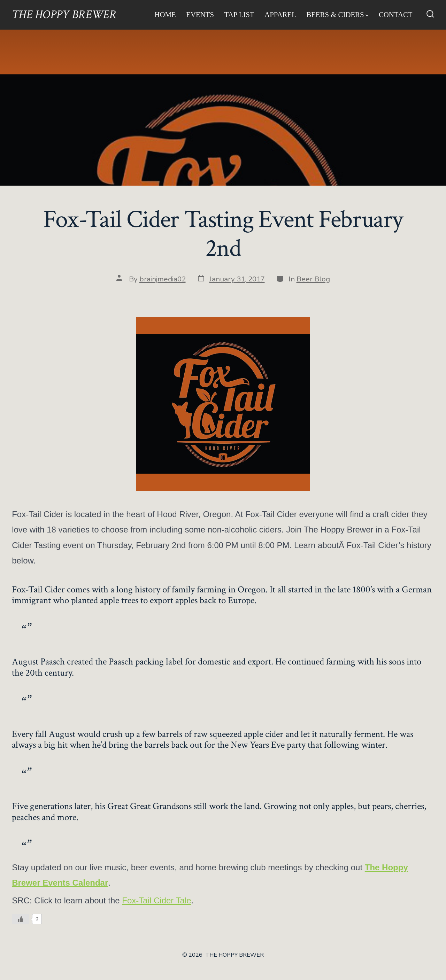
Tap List (239, 14)
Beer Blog (313, 279)
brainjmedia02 (163, 279)
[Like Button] (21, 919)
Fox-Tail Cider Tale (156, 900)
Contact (396, 14)
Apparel (280, 14)
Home (165, 14)
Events (200, 14)
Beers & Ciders (337, 14)
